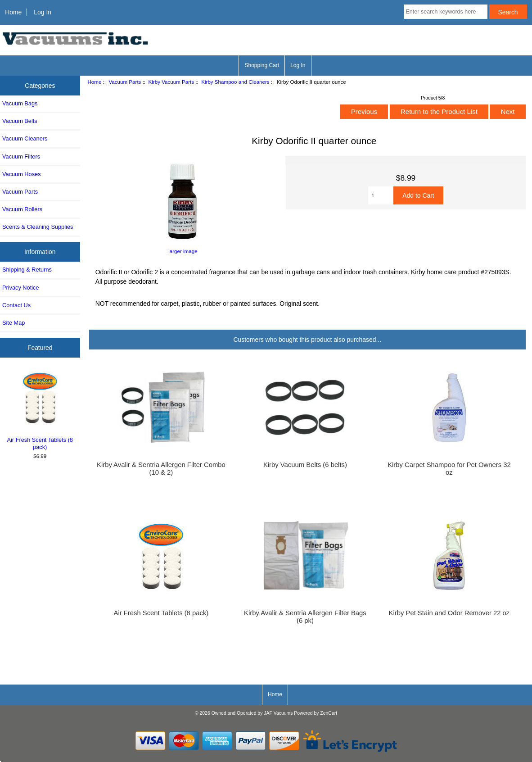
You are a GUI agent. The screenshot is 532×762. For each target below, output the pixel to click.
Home (13, 12)
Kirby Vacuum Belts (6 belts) (305, 465)
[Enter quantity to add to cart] (381, 195)
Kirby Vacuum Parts (171, 82)
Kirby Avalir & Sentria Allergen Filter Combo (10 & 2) (161, 468)
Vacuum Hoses (22, 174)
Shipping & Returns (27, 270)
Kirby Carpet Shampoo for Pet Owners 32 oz (449, 468)
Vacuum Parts (125, 82)
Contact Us (16, 305)
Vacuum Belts (20, 121)
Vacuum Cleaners (25, 138)
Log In (43, 12)
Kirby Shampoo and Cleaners (235, 82)
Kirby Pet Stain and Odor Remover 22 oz (449, 613)
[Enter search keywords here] (446, 12)
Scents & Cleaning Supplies (38, 227)
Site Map (14, 323)
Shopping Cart (262, 65)
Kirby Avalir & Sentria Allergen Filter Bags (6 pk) (305, 617)
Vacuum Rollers (22, 209)
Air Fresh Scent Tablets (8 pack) (40, 410)
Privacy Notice (20, 288)
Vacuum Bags (20, 103)
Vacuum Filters (21, 156)
